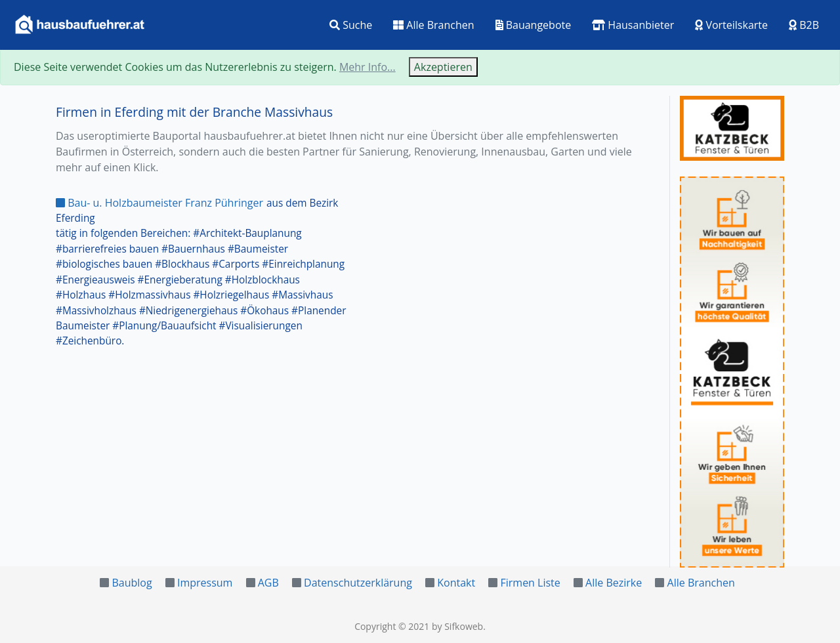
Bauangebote (534, 25)
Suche (351, 25)
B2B (804, 25)
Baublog (132, 583)
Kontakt (456, 583)
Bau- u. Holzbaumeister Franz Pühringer (159, 203)
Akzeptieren (443, 67)
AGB (268, 583)
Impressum (205, 583)
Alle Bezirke (614, 583)
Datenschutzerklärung (358, 583)
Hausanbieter (633, 25)
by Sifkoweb (457, 626)
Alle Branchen (433, 25)
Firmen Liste (530, 583)
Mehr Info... (367, 67)
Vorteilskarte (731, 25)
